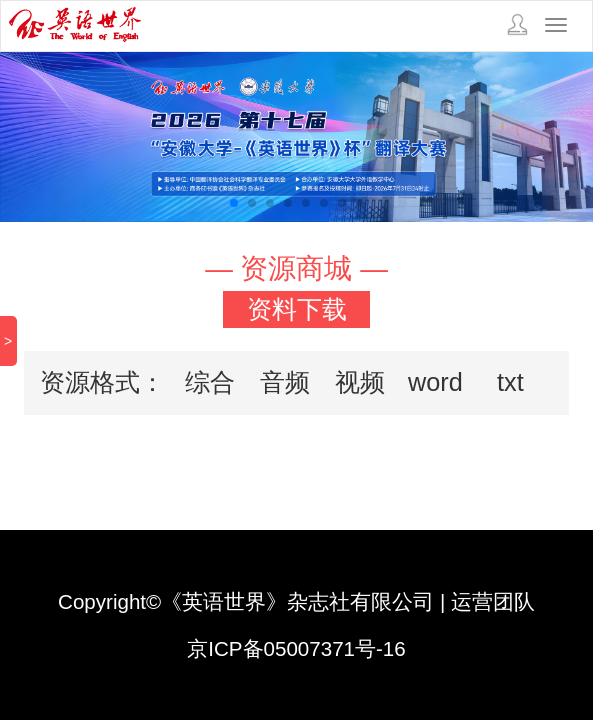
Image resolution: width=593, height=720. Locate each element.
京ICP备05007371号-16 (296, 648)
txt (510, 382)
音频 (285, 382)
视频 (360, 382)
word (435, 382)
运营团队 (493, 601)
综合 (210, 382)
